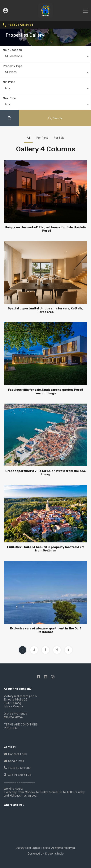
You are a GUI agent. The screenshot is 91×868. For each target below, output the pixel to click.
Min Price (9, 82)
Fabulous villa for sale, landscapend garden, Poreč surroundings (45, 391)
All (28, 138)
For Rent (42, 138)
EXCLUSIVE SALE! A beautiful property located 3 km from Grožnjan (46, 549)
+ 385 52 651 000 (17, 768)
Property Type (13, 66)
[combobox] (45, 57)
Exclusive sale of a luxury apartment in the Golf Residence (45, 630)
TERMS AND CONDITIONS (21, 725)
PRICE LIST (11, 728)
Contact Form (15, 754)
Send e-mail (14, 761)
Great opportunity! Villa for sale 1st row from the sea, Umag (45, 473)
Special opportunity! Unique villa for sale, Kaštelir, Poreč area (45, 310)
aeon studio (56, 854)
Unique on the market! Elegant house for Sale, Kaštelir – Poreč (45, 229)
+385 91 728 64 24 (21, 25)
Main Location (12, 50)
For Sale (59, 138)
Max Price (9, 98)
